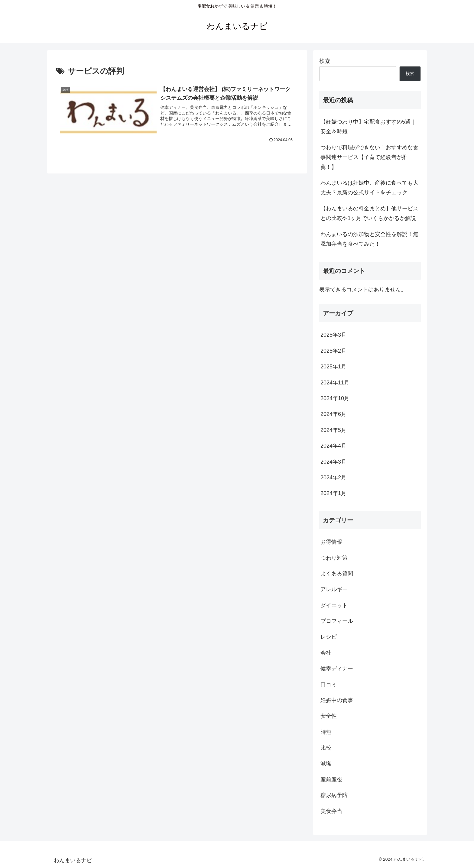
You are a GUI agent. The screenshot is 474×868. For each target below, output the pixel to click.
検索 (325, 61)
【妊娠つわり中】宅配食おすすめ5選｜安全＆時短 (368, 127)
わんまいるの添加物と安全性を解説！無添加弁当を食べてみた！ (369, 239)
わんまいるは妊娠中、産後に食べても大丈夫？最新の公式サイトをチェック (369, 188)
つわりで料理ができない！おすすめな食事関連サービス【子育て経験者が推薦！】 (369, 157)
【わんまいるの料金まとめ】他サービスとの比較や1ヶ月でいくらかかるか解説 (369, 213)
